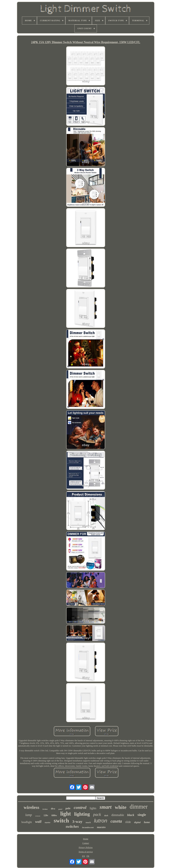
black (131, 815)
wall (38, 822)
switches (72, 827)
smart (105, 807)
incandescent (88, 827)
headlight (27, 822)
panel (60, 809)
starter (48, 822)
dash (106, 816)
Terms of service (86, 852)
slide (128, 822)
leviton (45, 809)
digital (137, 822)
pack (97, 814)
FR (88, 856)
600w (54, 815)
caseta (116, 821)
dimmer (139, 807)
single (142, 815)
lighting (82, 814)
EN (84, 856)
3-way (77, 821)
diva (53, 809)
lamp (29, 815)
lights (93, 808)
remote (38, 816)
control (80, 807)
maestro (101, 827)
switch (61, 821)
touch (88, 822)
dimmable (118, 815)
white (121, 807)
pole (68, 808)
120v (46, 815)
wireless (31, 807)
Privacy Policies (86, 847)
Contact (86, 843)
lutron (101, 821)
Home (86, 839)
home (147, 822)
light (66, 814)
